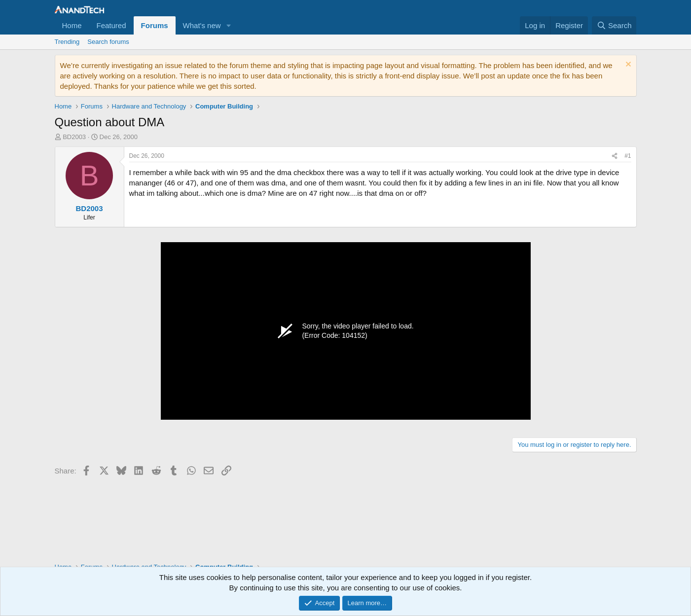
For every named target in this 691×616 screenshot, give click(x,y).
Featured (111, 25)
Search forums (108, 42)
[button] (229, 25)
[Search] (614, 25)
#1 (628, 156)
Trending (67, 42)
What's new (202, 25)
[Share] (615, 156)
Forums (155, 25)
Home (72, 25)
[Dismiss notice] (627, 65)
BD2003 (74, 137)
